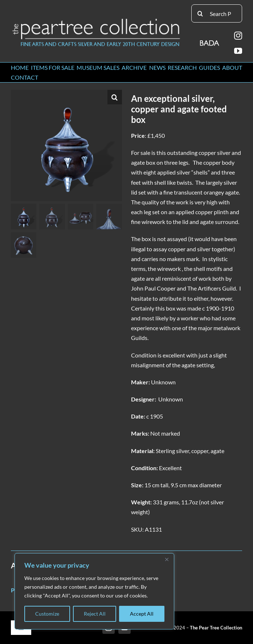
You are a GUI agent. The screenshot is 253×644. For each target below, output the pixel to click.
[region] (94, 591)
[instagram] (238, 36)
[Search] (200, 13)
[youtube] (238, 51)
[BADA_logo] (210, 41)
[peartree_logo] (96, 20)
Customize (47, 614)
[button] (115, 97)
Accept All (142, 614)
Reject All (95, 614)
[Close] (167, 559)
